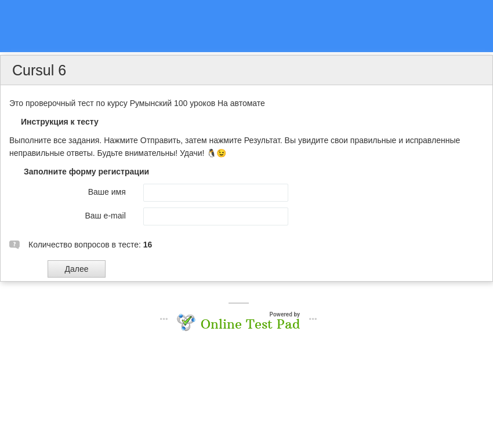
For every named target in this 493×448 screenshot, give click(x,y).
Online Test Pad (250, 324)
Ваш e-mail (105, 216)
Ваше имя (107, 192)
